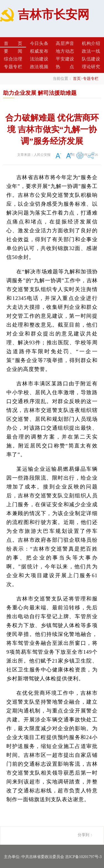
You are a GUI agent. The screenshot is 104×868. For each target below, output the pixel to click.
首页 (13, 43)
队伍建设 (91, 59)
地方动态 (65, 51)
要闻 (13, 51)
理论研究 (91, 67)
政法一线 (91, 51)
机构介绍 (91, 43)
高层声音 (65, 43)
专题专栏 (13, 67)
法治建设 (39, 59)
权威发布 (39, 51)
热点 (65, 67)
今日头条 (39, 43)
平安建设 (65, 59)
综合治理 (13, 59)
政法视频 (39, 67)
